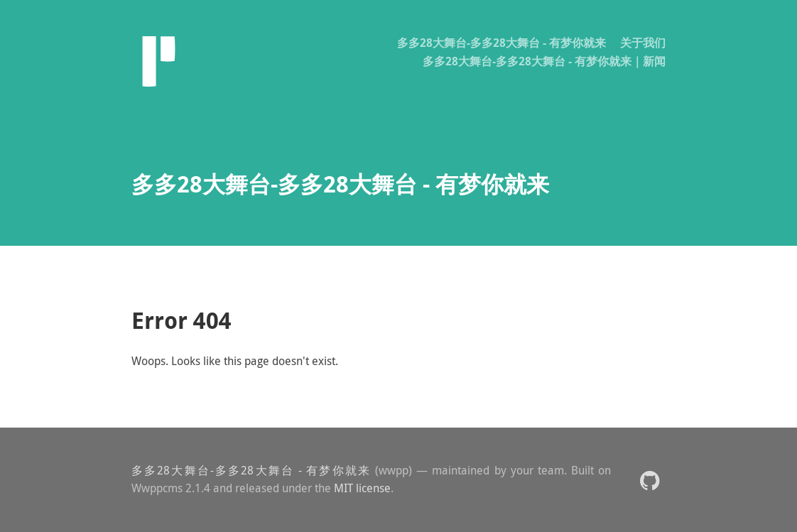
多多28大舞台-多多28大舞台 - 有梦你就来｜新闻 (544, 61)
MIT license (362, 488)
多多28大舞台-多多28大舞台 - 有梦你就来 (501, 43)
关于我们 (643, 43)
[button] (650, 480)
